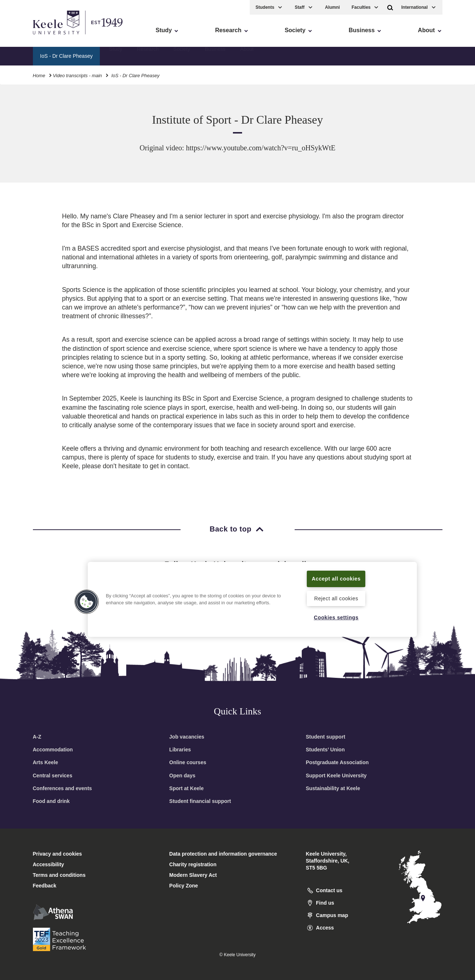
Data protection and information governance (223, 854)
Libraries (180, 750)
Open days (182, 776)
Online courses (188, 762)
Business (215, 55)
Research (148, 55)
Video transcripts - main (78, 75)
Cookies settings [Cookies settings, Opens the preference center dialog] (336, 617)
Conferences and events (63, 788)
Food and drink (51, 801)
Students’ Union (325, 750)
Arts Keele (46, 762)
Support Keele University (336, 776)
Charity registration (193, 864)
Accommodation (53, 750)
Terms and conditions (59, 875)
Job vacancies (187, 737)
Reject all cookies (336, 598)
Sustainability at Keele (333, 788)
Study (116, 55)
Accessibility (27, 37)
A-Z (37, 737)
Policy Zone (184, 886)
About (247, 55)
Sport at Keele (186, 788)
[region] (252, 599)
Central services (53, 776)
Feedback (45, 886)
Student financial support (200, 801)
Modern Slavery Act (193, 875)
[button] (390, 7)
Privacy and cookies (58, 854)
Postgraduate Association (337, 762)
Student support (325, 737)
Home (39, 75)
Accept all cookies (336, 578)
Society (182, 55)
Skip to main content (39, 37)
